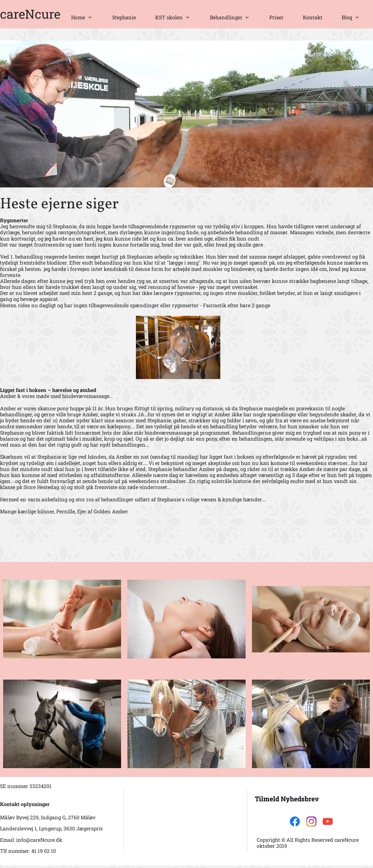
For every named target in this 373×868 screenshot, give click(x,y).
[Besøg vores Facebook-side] (295, 822)
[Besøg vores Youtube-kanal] (328, 822)
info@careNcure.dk (39, 840)
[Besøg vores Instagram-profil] (311, 822)
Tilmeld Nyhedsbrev (287, 799)
